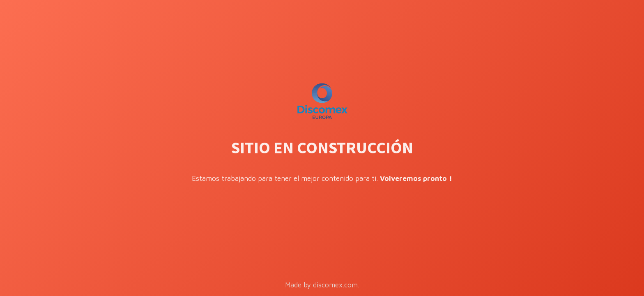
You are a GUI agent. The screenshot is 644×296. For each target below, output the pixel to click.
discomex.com (335, 285)
